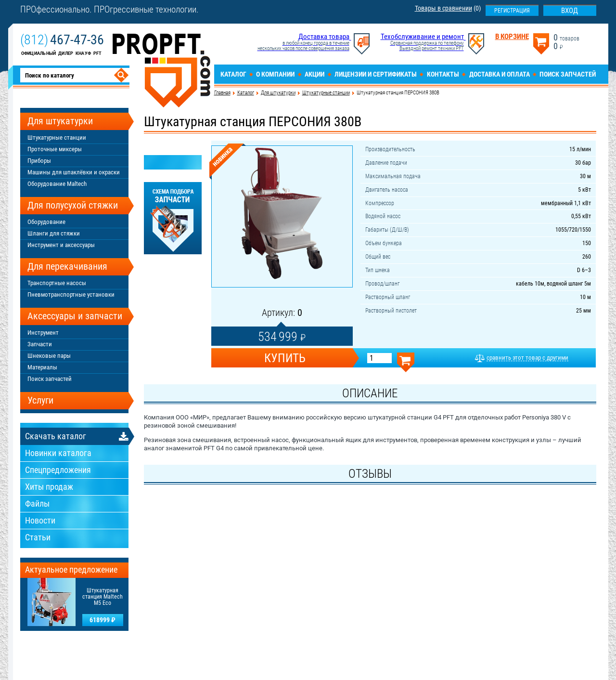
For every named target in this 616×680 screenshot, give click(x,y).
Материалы (42, 367)
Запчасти (40, 344)
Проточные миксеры (55, 149)
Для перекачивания (67, 266)
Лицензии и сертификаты (376, 74)
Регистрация (512, 11)
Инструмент (43, 333)
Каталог (233, 74)
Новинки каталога (58, 453)
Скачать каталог (56, 436)
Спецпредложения (58, 470)
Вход (570, 11)
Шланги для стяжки (54, 233)
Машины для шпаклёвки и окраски (74, 172)
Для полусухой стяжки (73, 205)
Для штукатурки (278, 93)
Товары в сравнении (443, 8)
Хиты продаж (49, 487)
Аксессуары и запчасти (75, 316)
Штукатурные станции (326, 93)
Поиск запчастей (568, 74)
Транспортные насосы (57, 283)
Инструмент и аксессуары (61, 245)
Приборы (39, 161)
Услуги (40, 400)
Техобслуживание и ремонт (422, 37)
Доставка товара (324, 37)
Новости (40, 520)
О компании (275, 74)
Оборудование (46, 222)
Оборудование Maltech (57, 184)
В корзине (512, 37)
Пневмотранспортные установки (71, 294)
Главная (222, 93)
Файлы (37, 503)
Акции (314, 74)
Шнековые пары (49, 356)
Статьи (38, 537)
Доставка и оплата (500, 74)
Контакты (443, 74)
